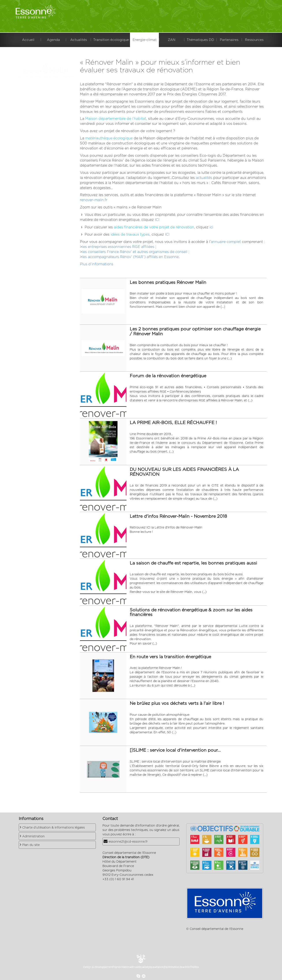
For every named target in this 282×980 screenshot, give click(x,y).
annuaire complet (226, 242)
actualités (204, 178)
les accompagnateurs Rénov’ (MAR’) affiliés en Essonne (130, 257)
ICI (157, 220)
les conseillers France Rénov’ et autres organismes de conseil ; (136, 252)
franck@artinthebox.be (169, 967)
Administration (33, 836)
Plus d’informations (97, 264)
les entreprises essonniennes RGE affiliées (118, 247)
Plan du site (31, 845)
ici (211, 227)
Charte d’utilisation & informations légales (54, 828)
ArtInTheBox (192, 967)
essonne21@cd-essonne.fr (128, 842)
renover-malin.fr (94, 200)
